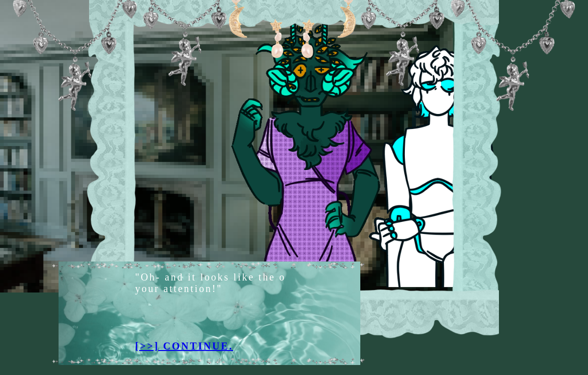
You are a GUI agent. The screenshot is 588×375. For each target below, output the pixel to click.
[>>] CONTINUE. (188, 346)
